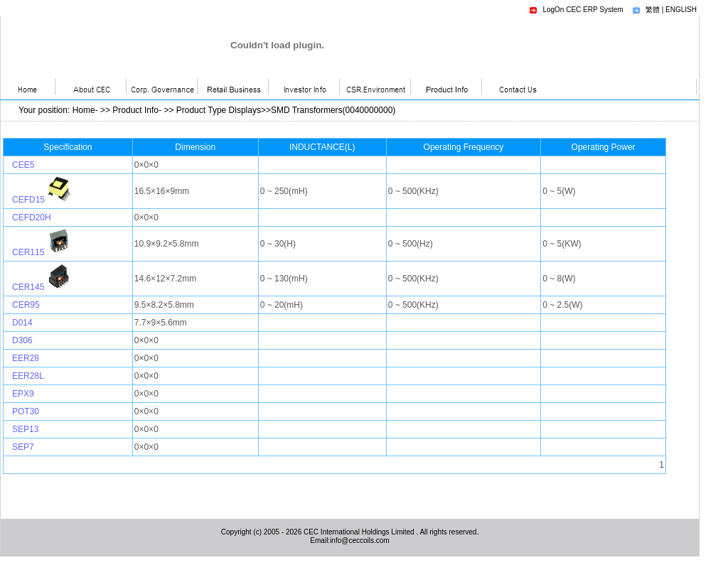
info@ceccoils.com (360, 540)
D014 (22, 323)
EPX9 (23, 394)
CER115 (28, 252)
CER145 (28, 287)
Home (84, 110)
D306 (22, 340)
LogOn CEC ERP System (583, 10)
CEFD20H (32, 217)
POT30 (26, 411)
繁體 (653, 10)
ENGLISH (681, 10)
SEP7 (23, 447)
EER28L (28, 376)
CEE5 (23, 165)
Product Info (135, 110)
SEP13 (25, 429)
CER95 (26, 305)
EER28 (26, 358)
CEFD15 (28, 200)
